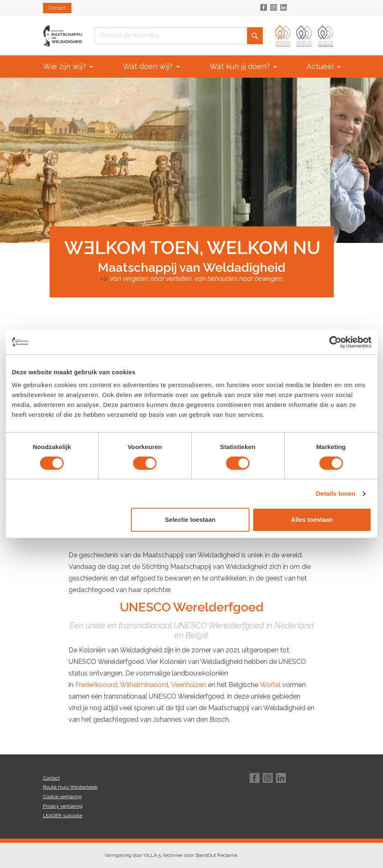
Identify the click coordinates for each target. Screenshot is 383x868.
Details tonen (336, 493)
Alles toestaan (312, 520)
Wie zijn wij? (68, 66)
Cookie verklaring (62, 797)
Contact (57, 8)
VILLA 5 (152, 855)
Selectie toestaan (190, 520)
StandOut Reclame (216, 855)
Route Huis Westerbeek (70, 787)
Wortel (270, 685)
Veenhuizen (189, 685)
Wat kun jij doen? (243, 66)
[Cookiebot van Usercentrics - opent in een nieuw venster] (335, 342)
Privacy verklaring (63, 806)
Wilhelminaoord (144, 685)
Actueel (324, 66)
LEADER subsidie (63, 816)
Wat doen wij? (151, 66)
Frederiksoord (96, 685)
